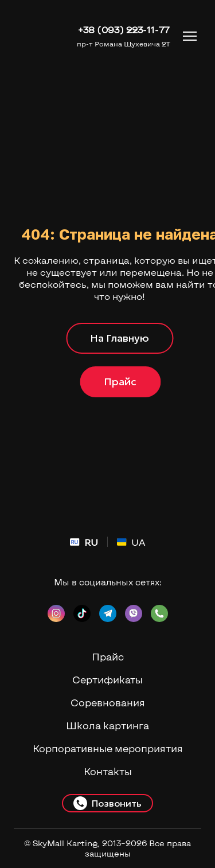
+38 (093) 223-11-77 (124, 30)
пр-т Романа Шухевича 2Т (124, 44)
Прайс (108, 656)
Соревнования (108, 702)
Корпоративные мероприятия (108, 748)
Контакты (108, 771)
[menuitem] (84, 542)
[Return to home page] (41, 36)
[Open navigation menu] (190, 36)
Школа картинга (107, 725)
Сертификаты (107, 679)
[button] (120, 338)
